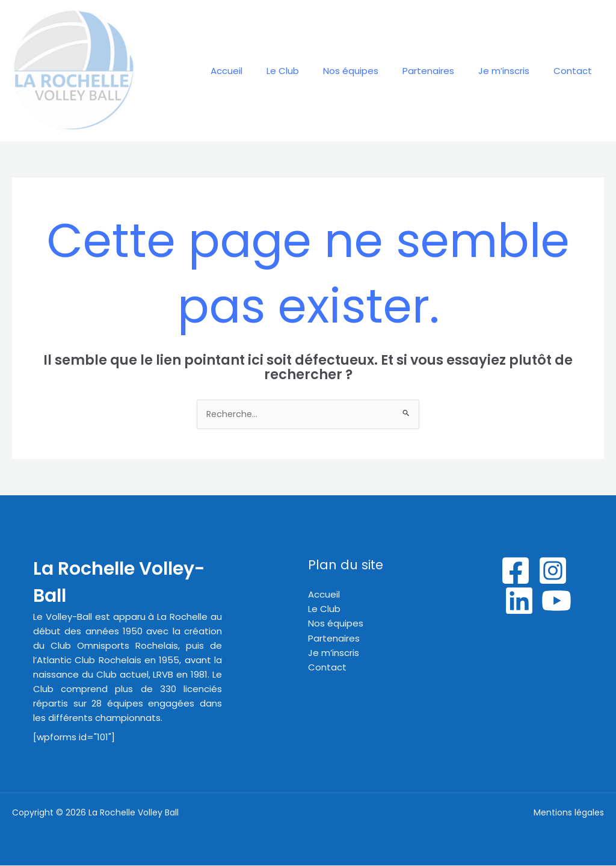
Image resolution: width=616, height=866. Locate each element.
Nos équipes (372, 71)
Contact (576, 71)
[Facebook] (516, 571)
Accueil (260, 71)
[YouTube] (556, 601)
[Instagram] (553, 571)
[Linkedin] (519, 601)
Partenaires (443, 71)
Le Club (310, 71)
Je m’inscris (513, 71)
